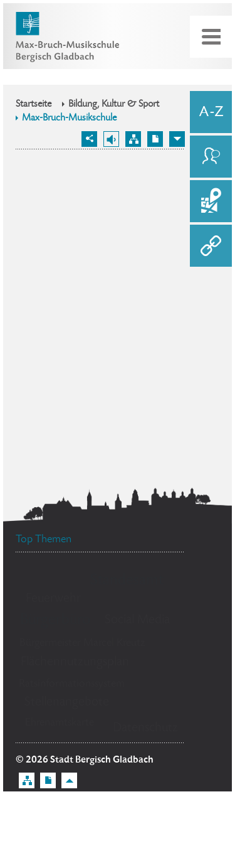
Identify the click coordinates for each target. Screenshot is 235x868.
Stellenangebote (67, 703)
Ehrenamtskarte (60, 723)
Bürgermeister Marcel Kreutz (82, 643)
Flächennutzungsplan (75, 662)
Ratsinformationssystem (72, 684)
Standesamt (127, 581)
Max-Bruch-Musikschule (69, 119)
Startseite (34, 105)
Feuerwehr (53, 599)
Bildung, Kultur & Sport (114, 105)
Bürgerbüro (55, 620)
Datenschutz (145, 728)
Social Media (137, 620)
